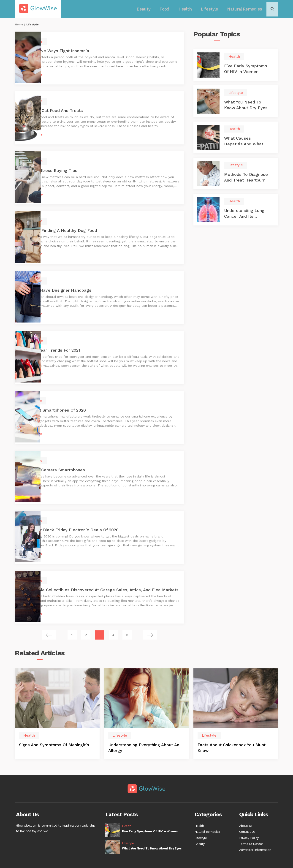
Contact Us (247, 818)
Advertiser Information (255, 839)
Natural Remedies (243, 9)
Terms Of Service (251, 832)
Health (187, 9)
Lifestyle (210, 9)
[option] (57, 699)
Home (19, 24)
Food (167, 9)
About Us (246, 811)
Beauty (147, 9)
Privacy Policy (249, 825)
